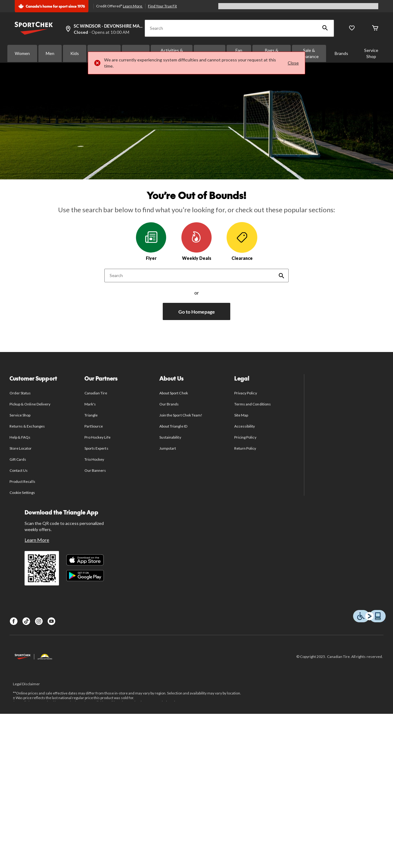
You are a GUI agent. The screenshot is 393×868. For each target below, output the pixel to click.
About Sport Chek (174, 393)
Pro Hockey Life (97, 437)
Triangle (91, 415)
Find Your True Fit (162, 6)
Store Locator (21, 448)
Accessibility (245, 426)
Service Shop (371, 53)
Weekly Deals (196, 241)
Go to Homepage (197, 312)
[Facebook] (14, 621)
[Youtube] (51, 621)
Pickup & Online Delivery (30, 404)
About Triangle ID (173, 426)
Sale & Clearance (309, 53)
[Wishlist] (352, 28)
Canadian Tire (96, 393)
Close (293, 63)
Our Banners (95, 470)
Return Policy (245, 448)
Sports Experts (96, 448)
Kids (75, 53)
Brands (341, 53)
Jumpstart (168, 448)
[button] (325, 28)
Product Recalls (22, 481)
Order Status (20, 393)
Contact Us (19, 470)
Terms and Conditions (253, 404)
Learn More (133, 6)
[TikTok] (26, 621)
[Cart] (375, 28)
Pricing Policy (245, 437)
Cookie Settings (22, 493)
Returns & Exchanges (27, 426)
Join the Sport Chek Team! (181, 415)
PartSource (94, 426)
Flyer (151, 241)
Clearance (242, 241)
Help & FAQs (20, 437)
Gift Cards (18, 459)
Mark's (90, 404)
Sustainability (170, 437)
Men (50, 53)
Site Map (241, 415)
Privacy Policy (246, 393)
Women (22, 53)
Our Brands (169, 404)
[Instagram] (39, 621)
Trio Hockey (94, 459)
